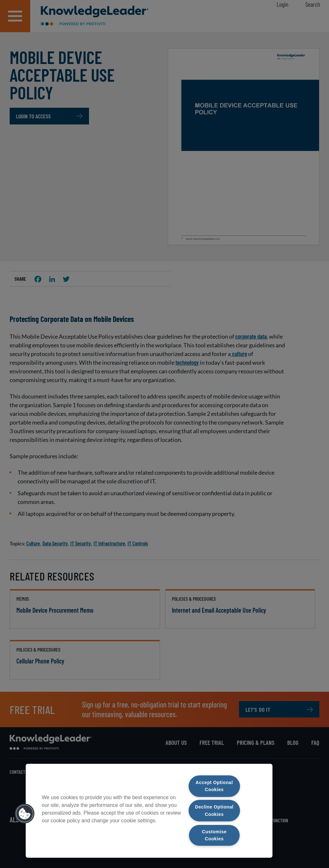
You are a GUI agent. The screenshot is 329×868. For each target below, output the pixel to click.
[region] (149, 810)
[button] (25, 813)
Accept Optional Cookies (214, 785)
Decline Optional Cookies (214, 810)
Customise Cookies (214, 835)
